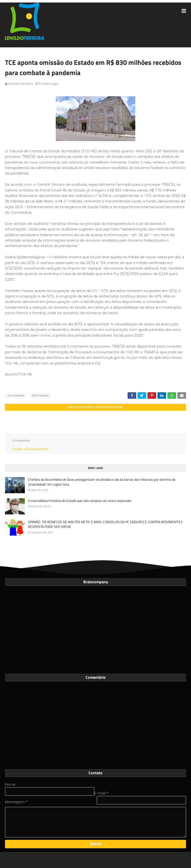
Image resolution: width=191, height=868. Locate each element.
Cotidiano (16, 395)
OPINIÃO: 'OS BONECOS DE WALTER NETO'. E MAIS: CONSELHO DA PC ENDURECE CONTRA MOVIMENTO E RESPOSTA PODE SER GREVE (105, 524)
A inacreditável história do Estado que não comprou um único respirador (80, 501)
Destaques (40, 395)
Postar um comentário (31, 449)
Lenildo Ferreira (20, 84)
